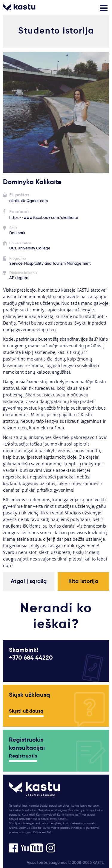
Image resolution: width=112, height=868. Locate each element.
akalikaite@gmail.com (29, 201)
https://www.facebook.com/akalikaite (44, 218)
